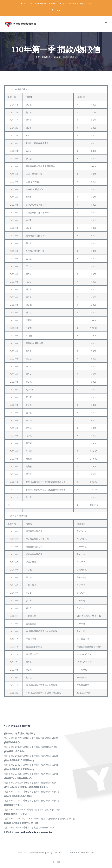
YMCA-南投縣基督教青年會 (34, 853)
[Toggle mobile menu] (106, 23)
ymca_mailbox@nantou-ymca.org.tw (33, 832)
